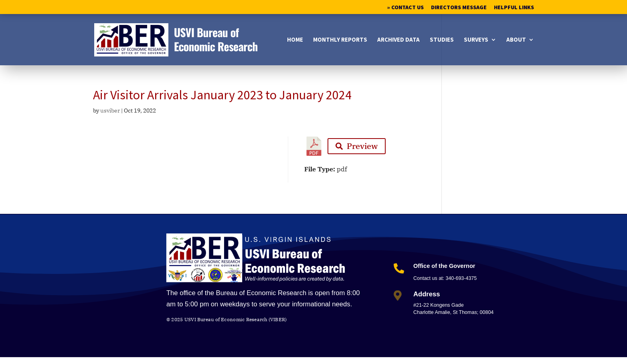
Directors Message (459, 8)
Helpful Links (514, 8)
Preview (357, 146)
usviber (110, 111)
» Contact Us (406, 8)
